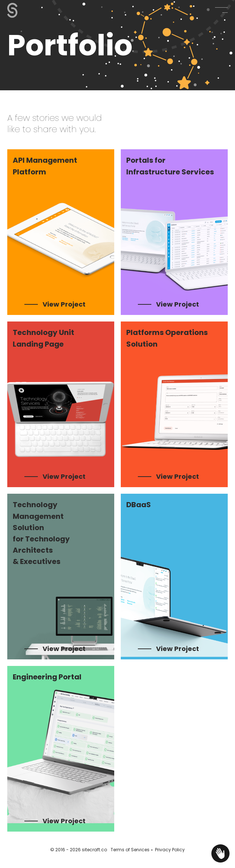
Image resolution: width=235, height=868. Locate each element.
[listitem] (61, 232)
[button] (221, 10)
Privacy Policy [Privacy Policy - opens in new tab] (170, 850)
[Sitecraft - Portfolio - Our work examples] (20, 10)
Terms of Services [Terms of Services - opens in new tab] (130, 850)
